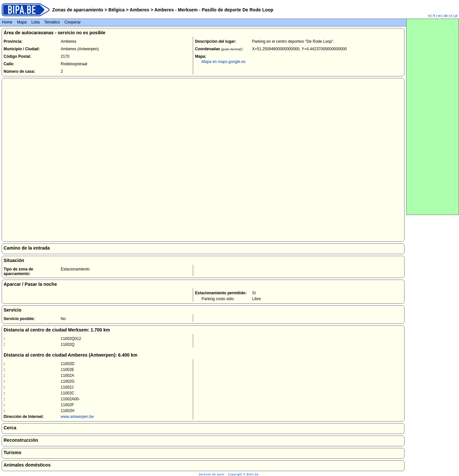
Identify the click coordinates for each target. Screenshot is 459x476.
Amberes (139, 10)
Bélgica (116, 10)
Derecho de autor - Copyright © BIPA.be (229, 474)
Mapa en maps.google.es (224, 62)
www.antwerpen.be (77, 417)
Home (7, 22)
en (440, 16)
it (451, 16)
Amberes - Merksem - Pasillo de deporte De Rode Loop (213, 10)
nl (429, 16)
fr (434, 16)
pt (456, 16)
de (446, 16)
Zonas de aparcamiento (78, 10)
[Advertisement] (433, 117)
